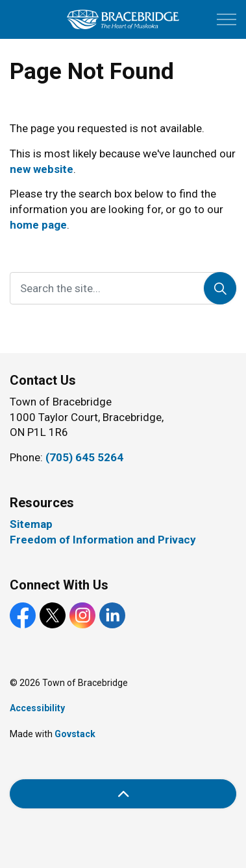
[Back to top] (123, 794)
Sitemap (31, 524)
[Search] (220, 288)
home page (38, 225)
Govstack (75, 734)
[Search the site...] (123, 288)
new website (42, 169)
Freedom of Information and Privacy (103, 540)
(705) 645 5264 (84, 457)
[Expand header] (227, 19)
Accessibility (37, 708)
